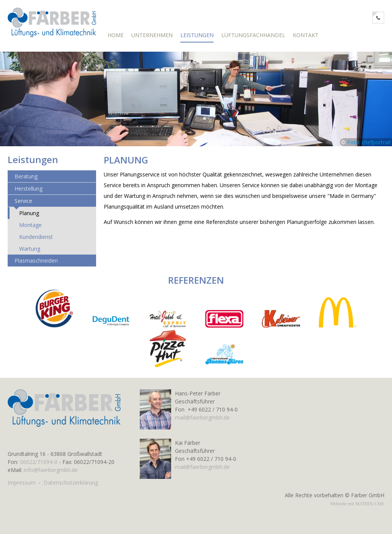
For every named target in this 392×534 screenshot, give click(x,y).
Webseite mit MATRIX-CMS (357, 504)
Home (116, 35)
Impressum (22, 483)
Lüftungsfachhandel (253, 35)
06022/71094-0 (39, 462)
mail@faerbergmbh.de (202, 417)
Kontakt (306, 35)
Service (23, 204)
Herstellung (29, 192)
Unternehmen (152, 35)
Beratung (26, 180)
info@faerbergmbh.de (51, 470)
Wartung (30, 252)
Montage (30, 228)
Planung (29, 216)
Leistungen (197, 35)
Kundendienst (36, 240)
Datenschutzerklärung (71, 483)
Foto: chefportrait (369, 146)
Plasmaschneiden (36, 264)
